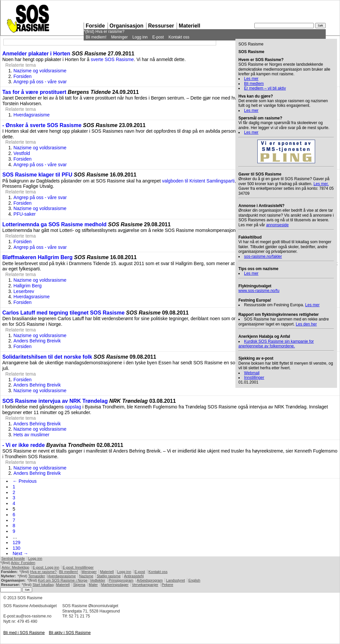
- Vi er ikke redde (24, 445)
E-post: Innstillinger (78, 567)
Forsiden (23, 76)
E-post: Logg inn (46, 567)
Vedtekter (98, 580)
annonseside (277, 225)
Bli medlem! (96, 37)
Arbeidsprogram (150, 580)
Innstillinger (254, 378)
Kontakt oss (179, 37)
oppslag (73, 407)
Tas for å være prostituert (34, 92)
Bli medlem (254, 84)
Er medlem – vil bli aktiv (265, 88)
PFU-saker (25, 214)
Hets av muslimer (32, 435)
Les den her (306, 324)
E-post (158, 37)
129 (16, 542)
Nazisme (86, 576)
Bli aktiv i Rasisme (70, 633)
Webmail (252, 373)
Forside (95, 26)
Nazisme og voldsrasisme (40, 71)
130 (16, 548)
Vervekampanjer (145, 585)
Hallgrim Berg (28, 286)
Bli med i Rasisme (24, 633)
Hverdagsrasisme (32, 115)
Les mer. (321, 184)
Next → (20, 553)
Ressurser (161, 26)
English (194, 580)
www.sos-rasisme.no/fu (259, 291)
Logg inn (140, 37)
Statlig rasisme (109, 576)
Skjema (79, 585)
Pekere (168, 585)
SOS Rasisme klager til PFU (37, 175)
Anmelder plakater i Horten (36, 54)
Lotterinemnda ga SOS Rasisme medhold (54, 224)
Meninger (120, 37)
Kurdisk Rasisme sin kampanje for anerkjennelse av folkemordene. (276, 344)
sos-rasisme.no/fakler (263, 256)
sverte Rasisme (112, 59)
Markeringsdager (115, 585)
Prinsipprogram (121, 580)
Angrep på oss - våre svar (40, 82)
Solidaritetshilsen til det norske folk (47, 357)
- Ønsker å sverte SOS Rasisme (42, 125)
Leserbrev (24, 291)
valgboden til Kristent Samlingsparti (198, 181)
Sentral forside (13, 558)
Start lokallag (43, 585)
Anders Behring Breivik (37, 341)
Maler (93, 585)
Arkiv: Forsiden (23, 563)
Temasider (37, 576)
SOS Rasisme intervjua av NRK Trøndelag (55, 401)
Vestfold (22, 153)
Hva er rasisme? (110, 32)
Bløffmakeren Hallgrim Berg (38, 257)
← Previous (25, 481)
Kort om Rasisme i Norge (63, 580)
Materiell (189, 26)
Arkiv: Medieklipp (15, 567)
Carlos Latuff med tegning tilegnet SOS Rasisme (63, 313)
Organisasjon (127, 26)
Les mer (251, 79)
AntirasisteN (134, 576)
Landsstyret (175, 580)
